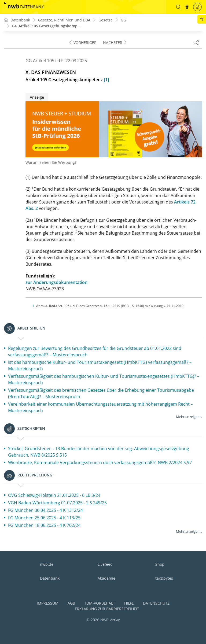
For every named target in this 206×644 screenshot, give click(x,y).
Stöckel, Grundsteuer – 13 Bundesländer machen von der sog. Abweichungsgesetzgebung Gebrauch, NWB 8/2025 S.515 (99, 452)
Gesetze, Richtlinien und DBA (64, 20)
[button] (178, 7)
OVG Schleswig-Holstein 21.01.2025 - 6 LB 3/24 (54, 495)
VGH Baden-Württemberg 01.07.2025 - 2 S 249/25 (57, 503)
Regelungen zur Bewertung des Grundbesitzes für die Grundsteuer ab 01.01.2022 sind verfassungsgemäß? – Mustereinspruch (95, 351)
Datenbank (50, 578)
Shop (160, 564)
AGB (71, 603)
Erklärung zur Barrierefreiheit (107, 609)
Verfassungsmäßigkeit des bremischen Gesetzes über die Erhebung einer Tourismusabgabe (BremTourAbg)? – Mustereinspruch (101, 393)
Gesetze (106, 20)
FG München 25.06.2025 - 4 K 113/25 (44, 518)
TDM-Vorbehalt (100, 603)
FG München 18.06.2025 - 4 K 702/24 (44, 525)
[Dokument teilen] (196, 42)
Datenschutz (156, 603)
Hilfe (129, 603)
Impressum (48, 603)
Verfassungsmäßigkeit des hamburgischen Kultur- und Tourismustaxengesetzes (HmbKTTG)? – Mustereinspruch (104, 379)
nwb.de (47, 564)
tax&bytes (164, 578)
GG (123, 20)
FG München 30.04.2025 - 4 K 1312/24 (45, 510)
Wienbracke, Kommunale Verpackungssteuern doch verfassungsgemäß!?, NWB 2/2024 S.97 (100, 462)
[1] (106, 80)
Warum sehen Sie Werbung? (51, 162)
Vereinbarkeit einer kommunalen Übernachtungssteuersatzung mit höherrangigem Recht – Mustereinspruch (100, 407)
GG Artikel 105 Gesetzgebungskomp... (46, 26)
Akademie (106, 578)
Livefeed (105, 564)
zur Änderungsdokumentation (56, 282)
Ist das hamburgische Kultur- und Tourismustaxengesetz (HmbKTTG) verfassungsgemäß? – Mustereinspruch (100, 365)
